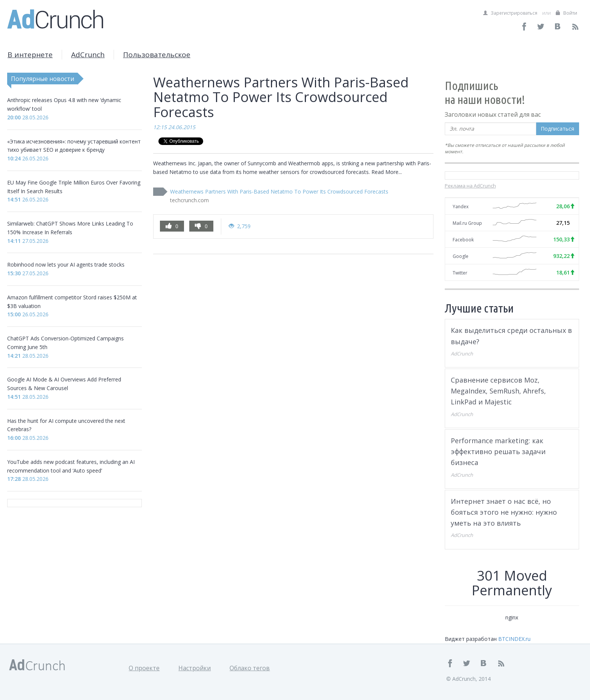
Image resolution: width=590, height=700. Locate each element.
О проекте (144, 668)
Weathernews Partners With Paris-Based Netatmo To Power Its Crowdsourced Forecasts (279, 191)
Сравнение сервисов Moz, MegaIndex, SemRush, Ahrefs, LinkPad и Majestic (498, 391)
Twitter (460, 273)
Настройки (195, 668)
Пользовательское (157, 55)
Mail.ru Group (467, 223)
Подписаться (557, 129)
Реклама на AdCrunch (470, 186)
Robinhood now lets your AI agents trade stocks (66, 265)
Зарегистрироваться (510, 13)
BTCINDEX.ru (514, 639)
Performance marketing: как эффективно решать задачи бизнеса (498, 452)
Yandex (461, 207)
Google (461, 256)
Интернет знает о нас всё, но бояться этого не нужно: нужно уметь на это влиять (504, 512)
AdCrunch (88, 55)
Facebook (463, 240)
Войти (566, 13)
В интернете (30, 55)
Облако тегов (250, 668)
